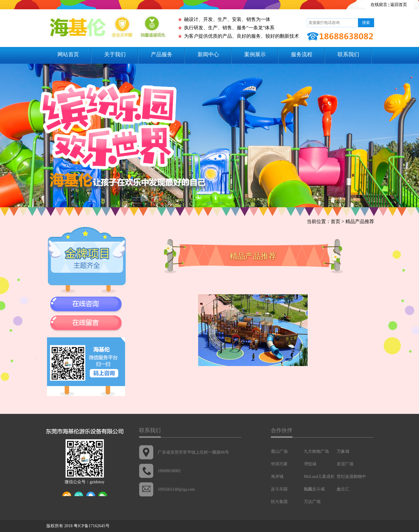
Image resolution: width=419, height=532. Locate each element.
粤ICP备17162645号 (92, 526)
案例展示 (255, 54)
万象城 (343, 451)
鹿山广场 (279, 451)
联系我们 (348, 54)
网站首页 (68, 54)
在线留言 (379, 5)
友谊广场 (345, 464)
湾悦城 (310, 464)
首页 (335, 221)
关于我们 (115, 54)
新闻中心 (208, 54)
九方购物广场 (316, 451)
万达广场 (312, 502)
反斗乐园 (279, 489)
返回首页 (399, 5)
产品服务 (162, 54)
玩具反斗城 (314, 489)
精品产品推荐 (360, 221)
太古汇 (343, 489)
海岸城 (277, 477)
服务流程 (302, 54)
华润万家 (279, 464)
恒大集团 (279, 502)
